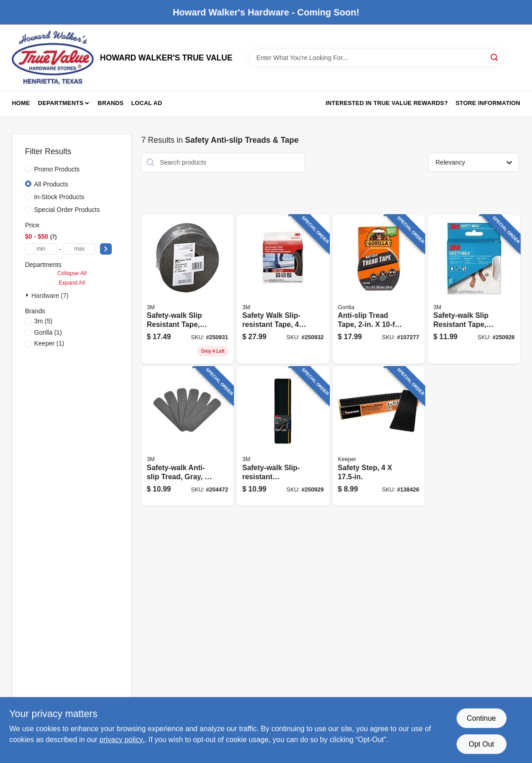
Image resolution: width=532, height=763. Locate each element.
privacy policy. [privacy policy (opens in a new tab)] (122, 740)
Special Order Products (67, 210)
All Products (51, 184)
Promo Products (57, 169)
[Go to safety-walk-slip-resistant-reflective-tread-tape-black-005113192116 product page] (283, 436)
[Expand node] (28, 295)
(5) (43, 321)
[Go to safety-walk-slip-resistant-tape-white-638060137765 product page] (474, 290)
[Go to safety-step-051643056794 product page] (379, 436)
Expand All (72, 283)
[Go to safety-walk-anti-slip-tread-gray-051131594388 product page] (187, 436)
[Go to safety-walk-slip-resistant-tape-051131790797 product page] (283, 290)
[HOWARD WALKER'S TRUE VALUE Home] (53, 58)
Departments (61, 103)
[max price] (80, 249)
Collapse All (72, 273)
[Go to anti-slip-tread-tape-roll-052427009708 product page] (379, 290)
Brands (111, 103)
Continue (481, 718)
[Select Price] (106, 249)
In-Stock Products (59, 197)
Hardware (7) (50, 296)
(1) (48, 332)
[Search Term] (376, 58)
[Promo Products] (28, 169)
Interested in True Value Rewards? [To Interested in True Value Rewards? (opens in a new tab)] (387, 103)
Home (21, 103)
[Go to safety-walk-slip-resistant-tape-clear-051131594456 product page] (187, 290)
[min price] (41, 249)
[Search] (495, 57)
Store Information (488, 103)
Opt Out (481, 744)
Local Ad (147, 103)
